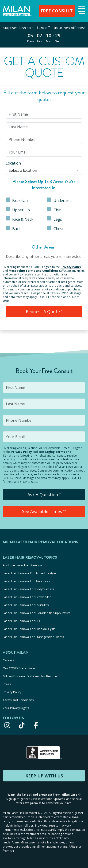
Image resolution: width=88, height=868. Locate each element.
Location (13, 163)
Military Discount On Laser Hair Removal (31, 676)
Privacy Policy (71, 267)
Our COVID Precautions (19, 668)
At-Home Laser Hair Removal (23, 565)
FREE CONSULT (57, 11)
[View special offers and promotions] (44, 35)
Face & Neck (19, 219)
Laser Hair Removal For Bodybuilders (29, 589)
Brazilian (17, 200)
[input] (44, 114)
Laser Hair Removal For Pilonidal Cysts (29, 629)
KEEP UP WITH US (44, 776)
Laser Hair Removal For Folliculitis (26, 605)
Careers (8, 660)
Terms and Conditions (18, 700)
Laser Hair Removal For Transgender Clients (33, 637)
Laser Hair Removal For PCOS (23, 621)
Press (7, 684)
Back (13, 228)
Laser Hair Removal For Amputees (26, 581)
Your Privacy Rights (16, 708)
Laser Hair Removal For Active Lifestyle (29, 573)
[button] (81, 10)
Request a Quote (44, 311)
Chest (55, 228)
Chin (54, 210)
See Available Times (44, 511)
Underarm (59, 200)
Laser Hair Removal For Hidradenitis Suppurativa (36, 613)
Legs (54, 219)
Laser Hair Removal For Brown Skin (27, 597)
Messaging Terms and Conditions (34, 271)
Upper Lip (18, 210)
